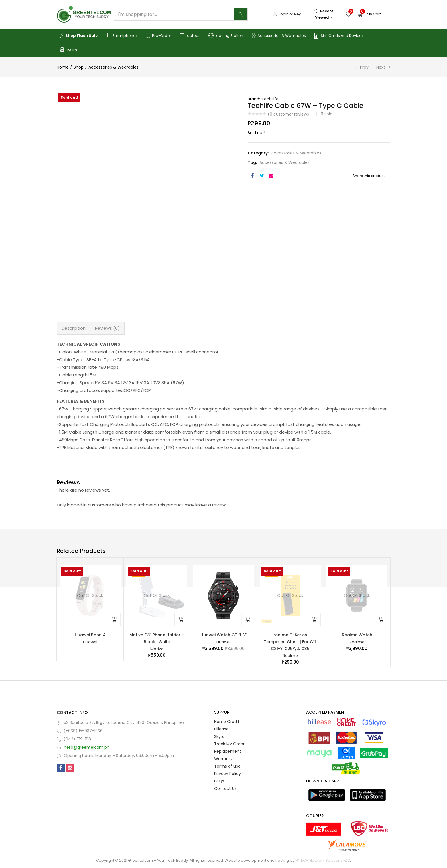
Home (63, 67)
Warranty (223, 760)
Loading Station (226, 36)
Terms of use (227, 767)
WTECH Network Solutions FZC (323, 861)
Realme (290, 656)
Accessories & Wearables (279, 36)
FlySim (68, 50)
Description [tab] (74, 328)
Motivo (157, 649)
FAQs (219, 782)
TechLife (270, 99)
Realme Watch (357, 635)
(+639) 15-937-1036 (83, 732)
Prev (364, 67)
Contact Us (225, 789)
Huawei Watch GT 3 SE (223, 635)
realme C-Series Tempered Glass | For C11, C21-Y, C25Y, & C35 (290, 642)
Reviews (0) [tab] (107, 328)
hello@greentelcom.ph (87, 748)
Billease (221, 730)
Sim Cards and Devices (339, 36)
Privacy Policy (227, 774)
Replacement (228, 752)
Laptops (190, 36)
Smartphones (122, 36)
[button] (369, 14)
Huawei (90, 642)
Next (381, 67)
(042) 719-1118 (77, 740)
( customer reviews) (289, 114)
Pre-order (159, 36)
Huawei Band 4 (90, 635)
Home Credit (227, 722)
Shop (79, 67)
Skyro (219, 737)
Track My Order (229, 745)
